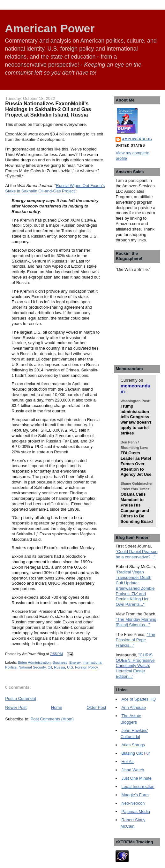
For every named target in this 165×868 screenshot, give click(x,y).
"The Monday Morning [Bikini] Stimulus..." (136, 622)
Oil (50, 667)
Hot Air (127, 762)
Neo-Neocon (133, 803)
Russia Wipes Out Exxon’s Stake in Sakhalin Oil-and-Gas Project (55, 188)
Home (57, 707)
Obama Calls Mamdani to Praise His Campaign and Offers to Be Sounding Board (137, 508)
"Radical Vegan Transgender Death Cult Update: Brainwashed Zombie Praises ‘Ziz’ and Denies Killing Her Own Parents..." (135, 588)
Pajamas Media (136, 811)
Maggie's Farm (135, 795)
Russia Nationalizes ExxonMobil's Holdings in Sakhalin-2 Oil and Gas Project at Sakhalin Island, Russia (48, 109)
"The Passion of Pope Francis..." (135, 640)
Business (60, 662)
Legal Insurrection (138, 787)
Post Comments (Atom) (52, 719)
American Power (50, 28)
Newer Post (16, 707)
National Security (32, 667)
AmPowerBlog (137, 139)
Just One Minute (136, 778)
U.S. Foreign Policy (82, 667)
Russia (60, 667)
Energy (75, 662)
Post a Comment (21, 698)
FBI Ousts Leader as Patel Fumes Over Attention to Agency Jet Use (136, 464)
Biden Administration (34, 662)
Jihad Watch (133, 770)
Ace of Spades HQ (139, 699)
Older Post (96, 707)
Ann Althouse (134, 707)
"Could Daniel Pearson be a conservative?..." (136, 554)
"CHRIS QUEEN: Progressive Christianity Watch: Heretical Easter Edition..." (135, 666)
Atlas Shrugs (133, 745)
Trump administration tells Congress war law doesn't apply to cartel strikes (136, 420)
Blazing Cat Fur (136, 753)
